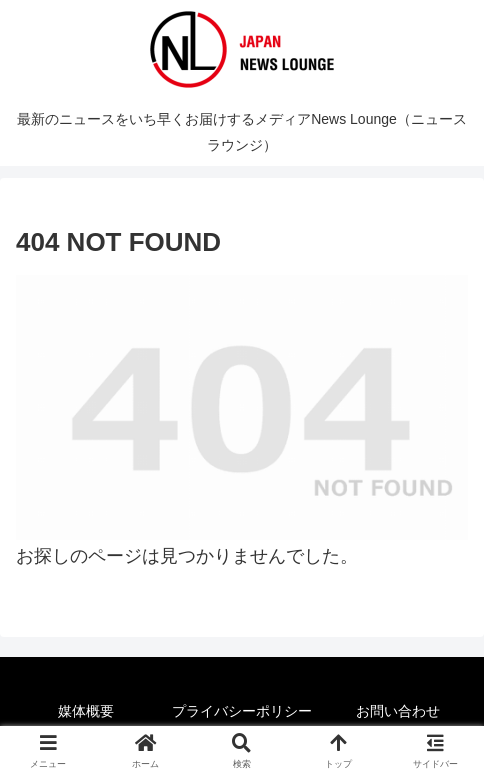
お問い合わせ (398, 711)
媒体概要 (86, 711)
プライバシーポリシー (242, 711)
